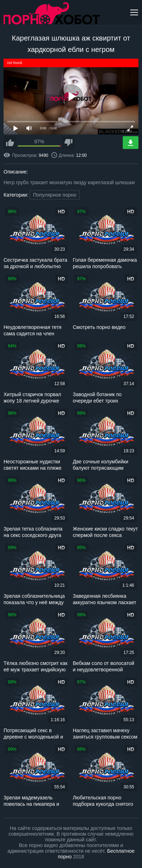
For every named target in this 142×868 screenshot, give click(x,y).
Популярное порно (55, 195)
